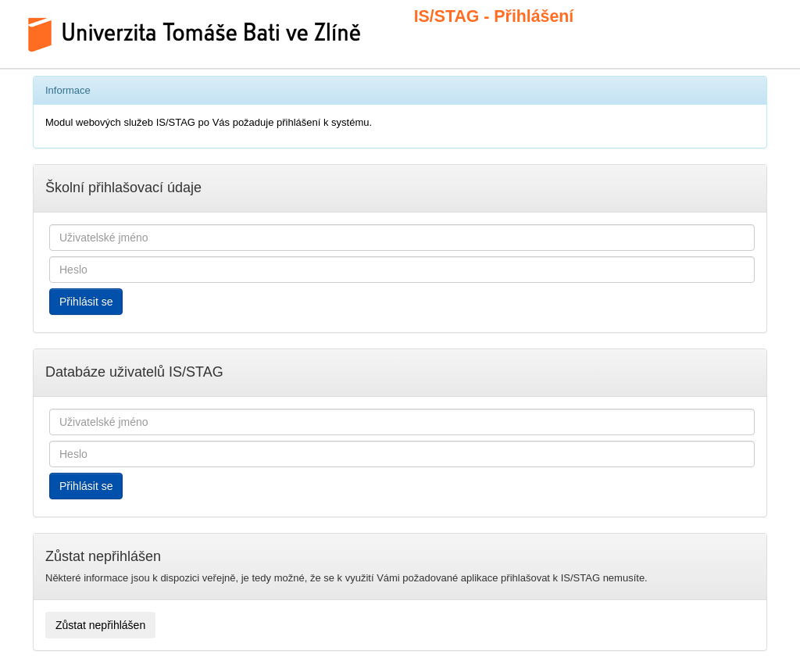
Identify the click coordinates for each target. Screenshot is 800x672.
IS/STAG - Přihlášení (476, 16)
